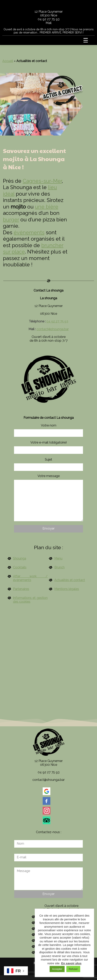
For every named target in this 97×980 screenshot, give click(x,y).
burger (11, 220)
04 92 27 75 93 (49, 19)
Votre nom (48, 430)
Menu (58, 558)
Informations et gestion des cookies (30, 600)
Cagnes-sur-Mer (42, 181)
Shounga (20, 558)
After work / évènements (30, 578)
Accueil (8, 61)
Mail (49, 23)
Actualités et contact (70, 580)
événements (29, 232)
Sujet (48, 464)
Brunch (59, 567)
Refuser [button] (73, 969)
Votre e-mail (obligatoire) (48, 447)
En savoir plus (71, 963)
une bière (47, 207)
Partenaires (21, 589)
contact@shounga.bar (53, 329)
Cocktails (20, 567)
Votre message (48, 498)
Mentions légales (67, 589)
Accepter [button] (57, 969)
